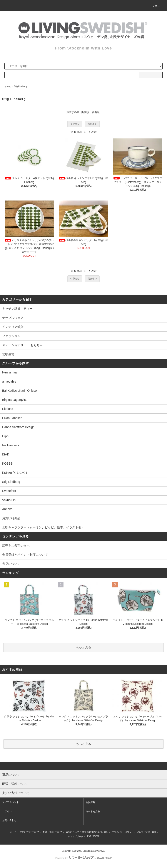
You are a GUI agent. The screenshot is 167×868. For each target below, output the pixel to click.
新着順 (96, 112)
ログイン (7, 811)
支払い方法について (30, 832)
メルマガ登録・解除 (147, 832)
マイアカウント (11, 802)
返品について (72, 832)
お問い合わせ (9, 820)
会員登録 (90, 802)
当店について (11, 564)
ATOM (96, 836)
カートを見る (93, 811)
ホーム (8, 86)
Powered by (83, 858)
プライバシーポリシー (123, 832)
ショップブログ (76, 836)
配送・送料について (53, 832)
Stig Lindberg (20, 86)
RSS (89, 836)
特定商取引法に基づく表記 (95, 832)
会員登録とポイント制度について (25, 555)
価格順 (85, 112)
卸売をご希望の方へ (16, 546)
